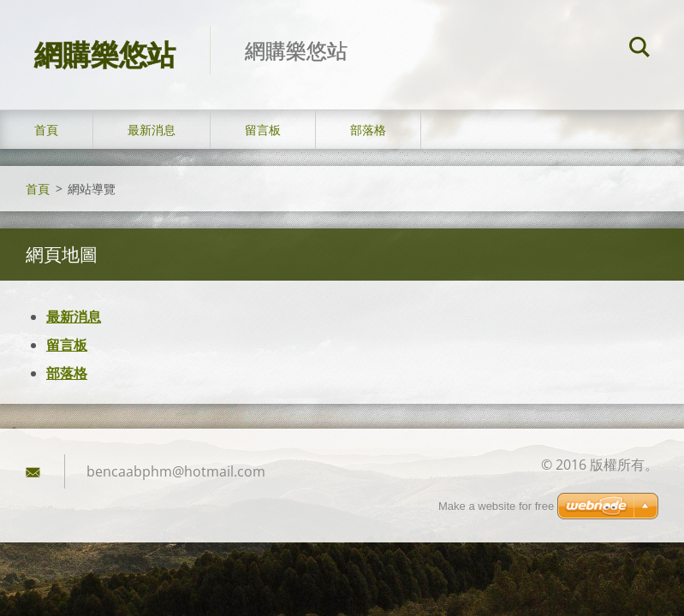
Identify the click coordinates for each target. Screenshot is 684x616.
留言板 (263, 130)
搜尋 (639, 50)
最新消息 (152, 130)
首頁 (46, 130)
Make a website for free (496, 506)
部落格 (368, 130)
